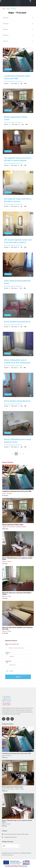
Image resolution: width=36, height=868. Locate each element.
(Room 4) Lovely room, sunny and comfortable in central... (17, 594)
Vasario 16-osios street (9, 527)
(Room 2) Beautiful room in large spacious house (18, 441)
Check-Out (8, 661)
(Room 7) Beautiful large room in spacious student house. (17, 559)
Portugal (9, 493)
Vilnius (24, 527)
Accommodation (11, 81)
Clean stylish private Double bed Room (17, 282)
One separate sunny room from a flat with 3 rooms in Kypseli (18, 159)
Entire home (19, 81)
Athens (4, 561)
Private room (19, 163)
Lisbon (4, 493)
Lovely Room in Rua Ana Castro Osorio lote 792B (17, 77)
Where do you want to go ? (12, 644)
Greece (9, 561)
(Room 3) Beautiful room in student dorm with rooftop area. (17, 361)
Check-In (8, 653)
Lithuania (19, 527)
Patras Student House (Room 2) (17, 401)
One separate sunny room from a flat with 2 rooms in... (18, 200)
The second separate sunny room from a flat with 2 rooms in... (18, 241)
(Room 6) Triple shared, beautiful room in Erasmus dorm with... (17, 628)
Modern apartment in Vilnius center (16, 118)
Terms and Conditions (7, 855)
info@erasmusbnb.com (11, 837)
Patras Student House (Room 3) (17, 322)
